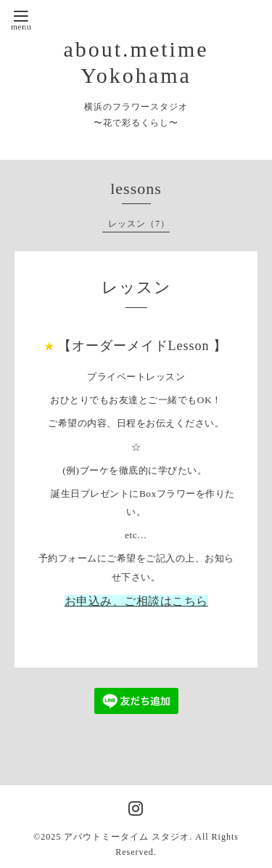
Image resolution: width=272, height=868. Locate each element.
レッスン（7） (139, 224)
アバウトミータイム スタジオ (127, 837)
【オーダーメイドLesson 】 (143, 346)
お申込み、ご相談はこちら (136, 601)
